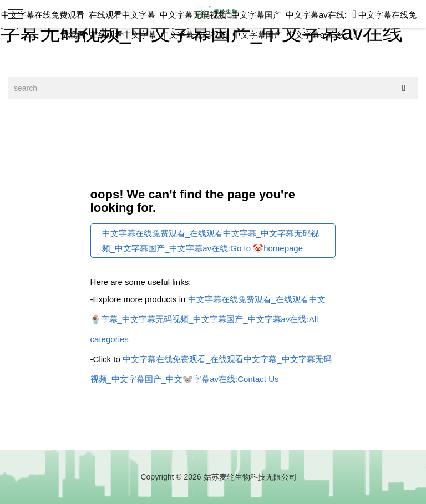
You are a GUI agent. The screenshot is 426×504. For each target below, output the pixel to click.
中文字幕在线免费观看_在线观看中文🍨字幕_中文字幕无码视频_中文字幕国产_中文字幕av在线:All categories (208, 319)
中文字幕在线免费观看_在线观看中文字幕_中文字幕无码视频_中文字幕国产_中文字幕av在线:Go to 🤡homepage (211, 241)
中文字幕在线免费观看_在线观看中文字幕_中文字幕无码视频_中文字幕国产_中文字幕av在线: (179, 15)
